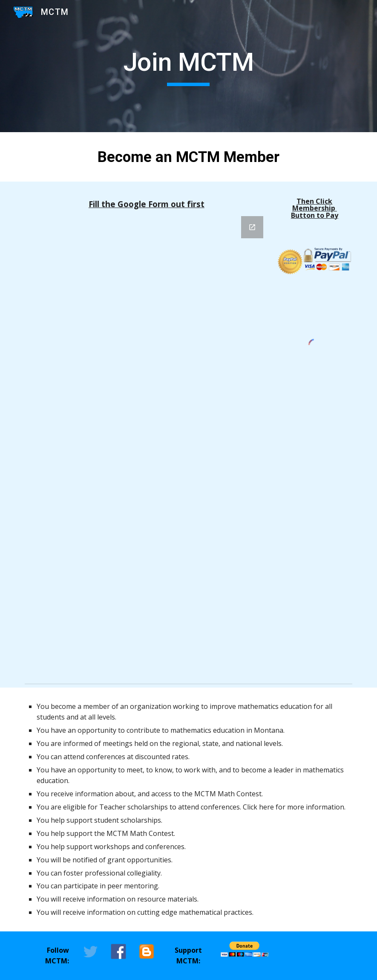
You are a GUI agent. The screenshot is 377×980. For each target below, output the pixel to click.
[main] (188, 66)
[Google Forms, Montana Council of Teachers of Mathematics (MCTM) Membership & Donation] (147, 443)
